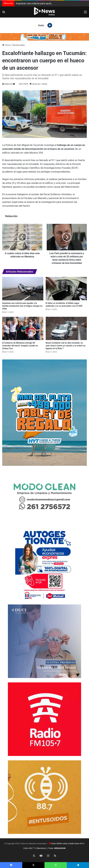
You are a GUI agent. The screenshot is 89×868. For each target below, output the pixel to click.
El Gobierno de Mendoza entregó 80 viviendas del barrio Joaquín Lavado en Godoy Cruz (20, 346)
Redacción (8, 84)
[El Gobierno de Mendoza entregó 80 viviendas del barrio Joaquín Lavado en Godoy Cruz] (23, 328)
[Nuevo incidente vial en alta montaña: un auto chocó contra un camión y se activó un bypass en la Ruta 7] (66, 328)
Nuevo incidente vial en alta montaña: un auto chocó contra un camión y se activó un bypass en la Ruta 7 (66, 346)
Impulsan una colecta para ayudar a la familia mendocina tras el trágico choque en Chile (22, 306)
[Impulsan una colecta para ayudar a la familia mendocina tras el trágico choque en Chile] (23, 289)
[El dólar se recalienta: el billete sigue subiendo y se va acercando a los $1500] (66, 289)
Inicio (6, 45)
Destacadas (19, 45)
